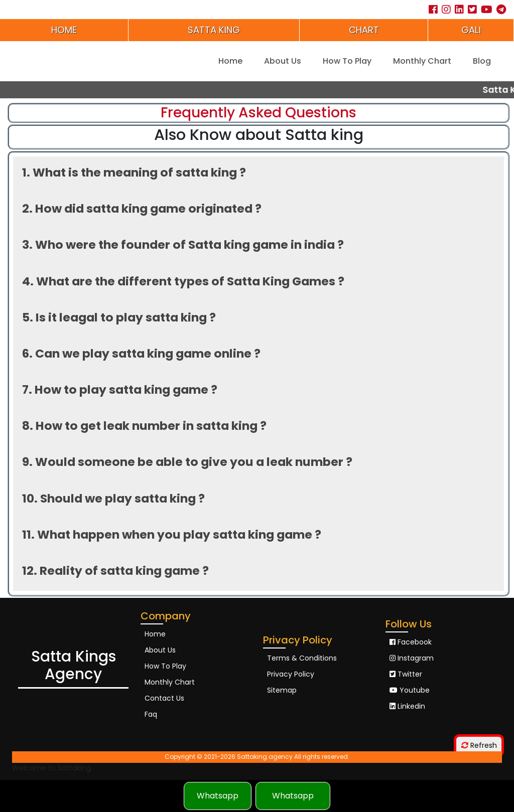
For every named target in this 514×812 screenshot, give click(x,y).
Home (64, 30)
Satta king (214, 30)
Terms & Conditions (302, 658)
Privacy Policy (291, 674)
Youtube (410, 690)
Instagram (412, 658)
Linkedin (407, 706)
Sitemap (282, 690)
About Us (283, 61)
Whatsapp (218, 796)
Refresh (479, 745)
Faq (151, 714)
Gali (471, 30)
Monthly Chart (422, 61)
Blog (482, 61)
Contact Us (164, 698)
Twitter (406, 674)
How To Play (347, 61)
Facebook (411, 642)
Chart (364, 30)
